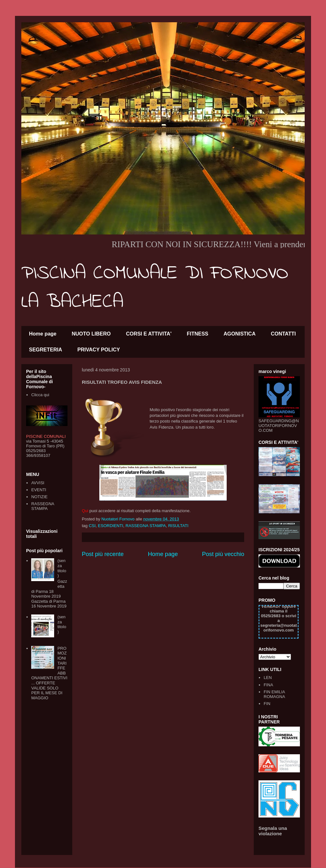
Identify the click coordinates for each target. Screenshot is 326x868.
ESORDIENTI (111, 526)
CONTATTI (283, 334)
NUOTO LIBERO (91, 334)
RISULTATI (178, 526)
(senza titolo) (62, 568)
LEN (268, 678)
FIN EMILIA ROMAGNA (274, 694)
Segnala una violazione (273, 831)
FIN (267, 704)
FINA (268, 685)
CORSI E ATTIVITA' (149, 334)
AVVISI (38, 483)
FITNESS (198, 334)
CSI (92, 526)
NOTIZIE (39, 497)
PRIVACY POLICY (99, 350)
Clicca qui (40, 395)
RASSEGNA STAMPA (146, 526)
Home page (43, 334)
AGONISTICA (239, 334)
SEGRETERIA (46, 350)
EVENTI (39, 490)
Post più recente (103, 554)
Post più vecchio (223, 554)
